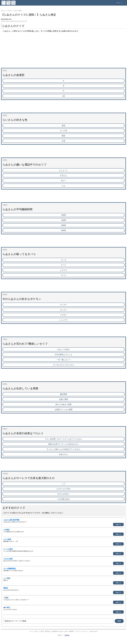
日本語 (60, 635)
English (67, 635)
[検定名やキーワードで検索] (58, 621)
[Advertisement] (63, 52)
